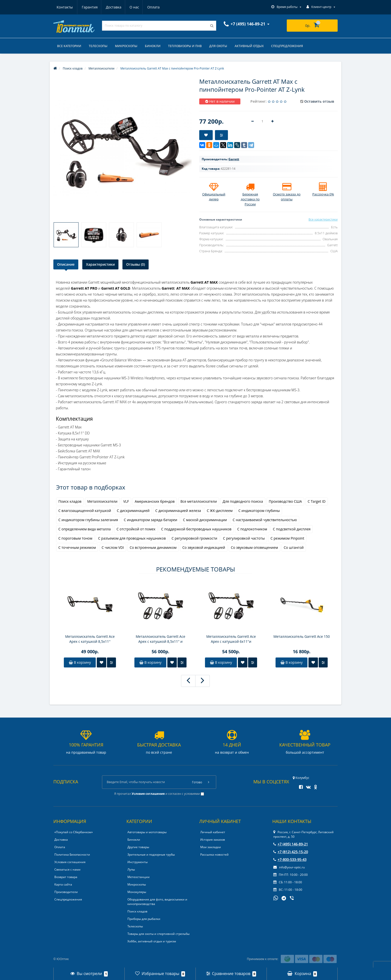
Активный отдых (249, 46)
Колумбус (301, 778)
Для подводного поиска (243, 501)
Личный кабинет (213, 832)
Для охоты (218, 46)
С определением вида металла (85, 529)
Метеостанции (139, 877)
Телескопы (98, 46)
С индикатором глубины (259, 511)
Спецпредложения (287, 46)
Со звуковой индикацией (204, 547)
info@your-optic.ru (289, 867)
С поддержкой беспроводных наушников (196, 529)
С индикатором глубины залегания (88, 520)
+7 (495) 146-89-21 (291, 844)
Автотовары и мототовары (147, 832)
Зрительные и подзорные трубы (151, 855)
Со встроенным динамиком (153, 547)
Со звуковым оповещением (254, 547)
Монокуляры (137, 892)
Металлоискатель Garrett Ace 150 (301, 636)
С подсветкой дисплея (292, 529)
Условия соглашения (70, 862)
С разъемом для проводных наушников (132, 538)
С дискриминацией (133, 511)
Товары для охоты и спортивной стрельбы (158, 934)
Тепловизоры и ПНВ (185, 46)
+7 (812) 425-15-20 (291, 852)
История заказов (213, 840)
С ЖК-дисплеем (220, 511)
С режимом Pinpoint (287, 538)
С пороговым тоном (75, 538)
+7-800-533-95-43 (290, 859)
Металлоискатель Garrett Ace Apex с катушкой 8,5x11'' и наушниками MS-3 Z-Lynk (160, 639)
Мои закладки (211, 847)
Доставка (89, 7)
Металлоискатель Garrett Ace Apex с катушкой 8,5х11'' (90, 639)
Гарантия (65, 7)
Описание (66, 264)
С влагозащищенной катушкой (85, 511)
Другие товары (138, 847)
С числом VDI (113, 547)
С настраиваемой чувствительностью (265, 520)
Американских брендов (155, 501)
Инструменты (138, 862)
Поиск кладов (70, 501)
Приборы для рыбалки (144, 919)
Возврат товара (66, 877)
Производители (66, 892)
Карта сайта (63, 884)
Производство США (285, 501)
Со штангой (294, 547)
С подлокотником (252, 529)
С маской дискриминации (205, 520)
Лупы (131, 869)
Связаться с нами (67, 869)
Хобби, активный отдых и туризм (152, 941)
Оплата (131, 7)
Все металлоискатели (199, 501)
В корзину (80, 662)
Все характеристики (323, 219)
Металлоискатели (102, 501)
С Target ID (317, 501)
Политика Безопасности (72, 855)
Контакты (154, 7)
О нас (111, 7)
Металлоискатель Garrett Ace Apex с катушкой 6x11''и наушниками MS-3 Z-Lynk (231, 639)
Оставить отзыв (319, 101)
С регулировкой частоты (244, 538)
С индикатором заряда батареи (151, 520)
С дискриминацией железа (178, 511)
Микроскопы (126, 46)
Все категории (69, 46)
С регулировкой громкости (194, 538)
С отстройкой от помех (136, 529)
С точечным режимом (77, 547)
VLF (126, 501)
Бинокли (153, 46)
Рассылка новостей (214, 855)
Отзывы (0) (136, 264)
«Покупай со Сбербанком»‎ (74, 832)
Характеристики (100, 264)
